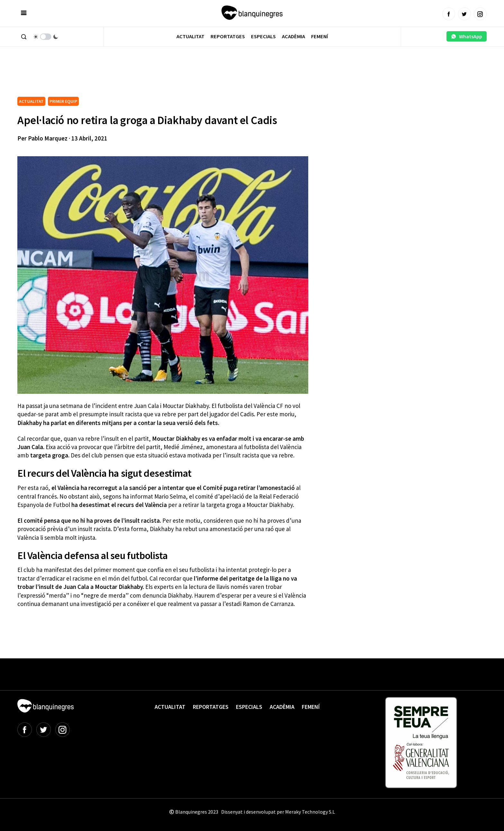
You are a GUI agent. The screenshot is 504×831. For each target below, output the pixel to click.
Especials (263, 36)
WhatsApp (467, 36)
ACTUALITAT (31, 101)
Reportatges (228, 36)
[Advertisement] (134, 77)
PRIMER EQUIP (63, 101)
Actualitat (190, 36)
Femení (319, 36)
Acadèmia (293, 36)
